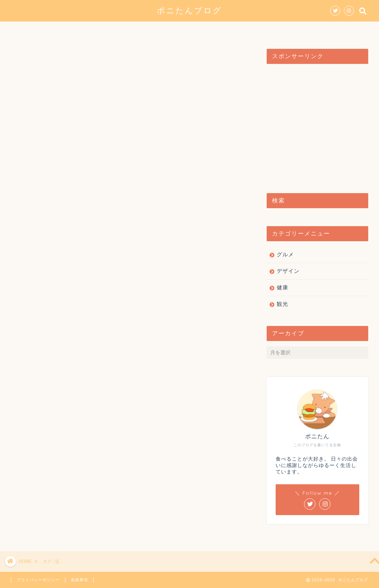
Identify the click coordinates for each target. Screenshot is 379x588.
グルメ (140, 30)
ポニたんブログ (189, 10)
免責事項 (79, 580)
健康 (242, 30)
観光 (213, 30)
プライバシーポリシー (38, 580)
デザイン (178, 30)
